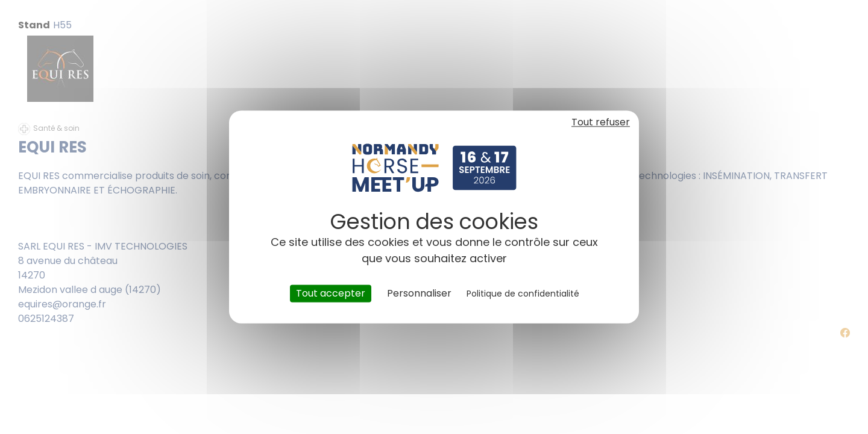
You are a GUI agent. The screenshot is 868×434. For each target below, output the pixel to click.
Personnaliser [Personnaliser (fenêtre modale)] (419, 293)
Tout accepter (331, 293)
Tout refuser (601, 122)
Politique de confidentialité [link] (523, 294)
